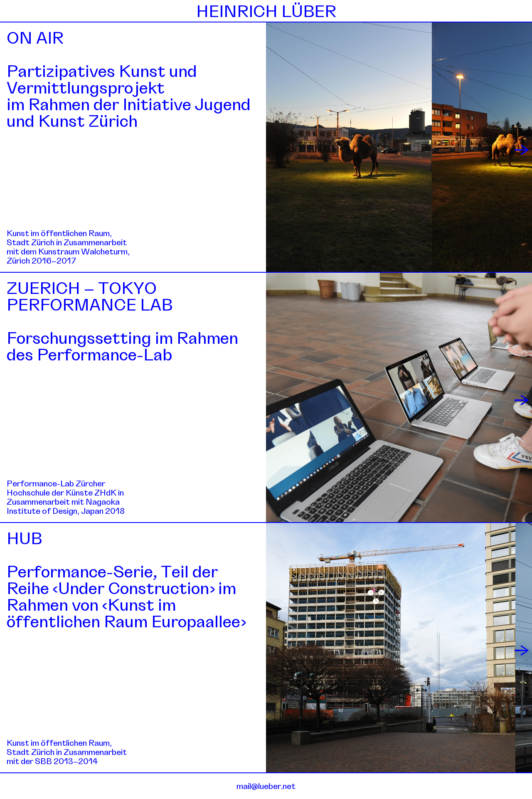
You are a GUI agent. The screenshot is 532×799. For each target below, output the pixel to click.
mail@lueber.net (266, 786)
